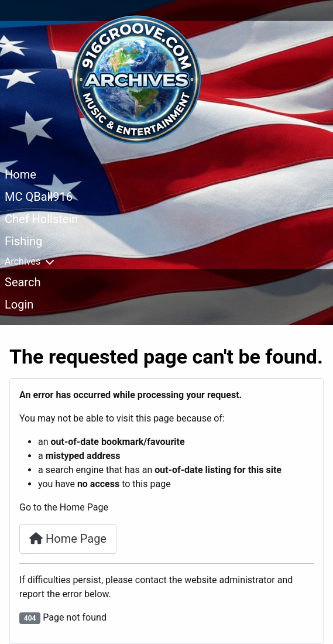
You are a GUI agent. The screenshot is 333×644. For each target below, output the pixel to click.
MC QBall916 (39, 197)
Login (19, 304)
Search (23, 282)
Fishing (23, 241)
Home (20, 174)
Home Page (68, 539)
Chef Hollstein (41, 219)
